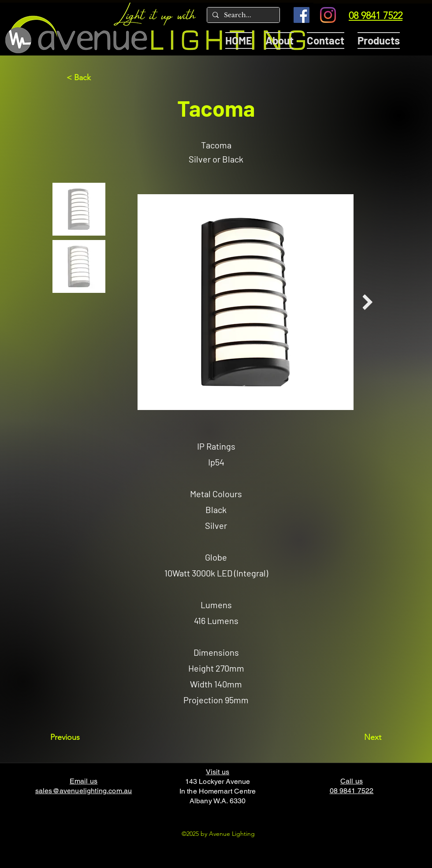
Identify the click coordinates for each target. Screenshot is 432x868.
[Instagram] (328, 15)
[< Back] (96, 78)
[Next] (359, 737)
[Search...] (242, 15)
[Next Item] (367, 302)
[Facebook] (302, 15)
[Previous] (79, 737)
